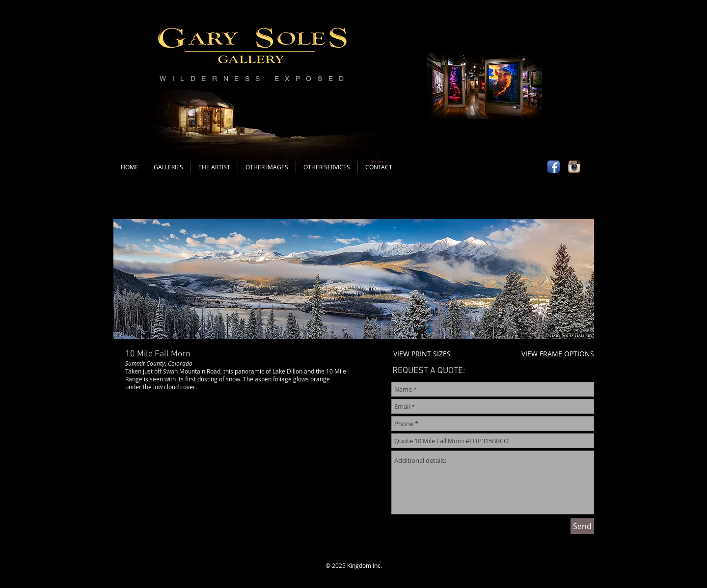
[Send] (582, 526)
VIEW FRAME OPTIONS (558, 354)
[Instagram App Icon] (574, 167)
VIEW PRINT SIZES (422, 354)
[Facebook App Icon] (554, 167)
